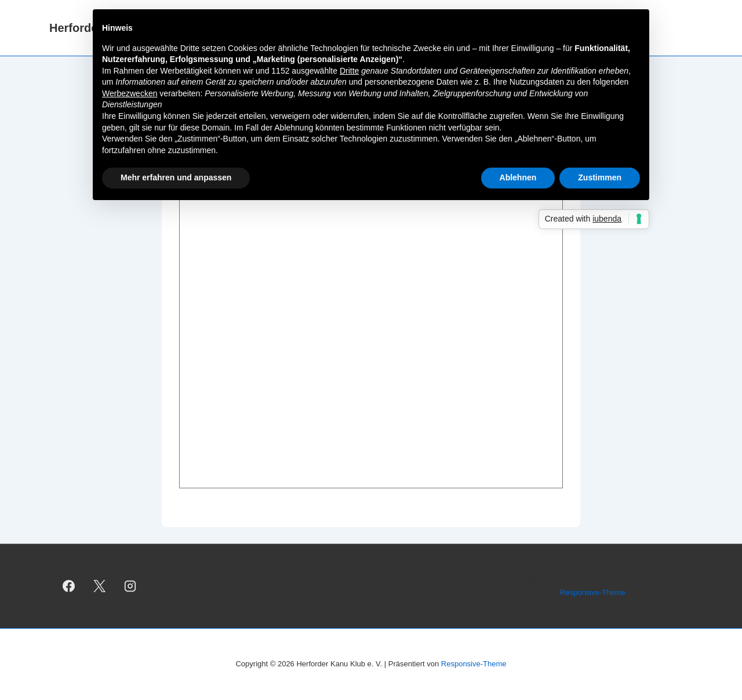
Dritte (349, 71)
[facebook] (69, 586)
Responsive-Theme (593, 592)
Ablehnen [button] (518, 177)
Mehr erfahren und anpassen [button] (176, 177)
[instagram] (130, 586)
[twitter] (100, 586)
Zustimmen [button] (600, 177)
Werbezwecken (130, 93)
